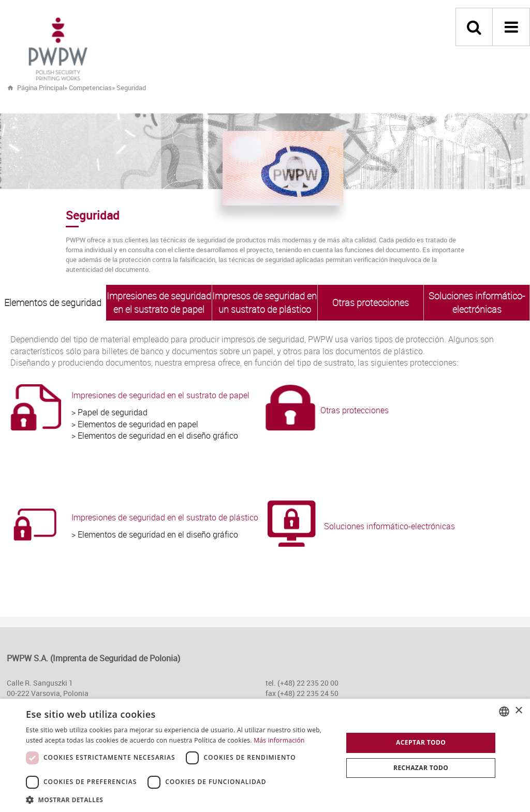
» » (105, 88)
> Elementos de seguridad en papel (135, 424)
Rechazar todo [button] (421, 768)
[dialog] (265, 755)
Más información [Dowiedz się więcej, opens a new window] (279, 740)
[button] (180, 799)
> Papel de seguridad (109, 412)
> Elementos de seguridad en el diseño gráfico (155, 436)
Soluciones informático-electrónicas (389, 526)
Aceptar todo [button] (421, 742)
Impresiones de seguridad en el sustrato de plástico (165, 517)
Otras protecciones (355, 410)
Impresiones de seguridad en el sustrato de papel (160, 395)
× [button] (518, 711)
